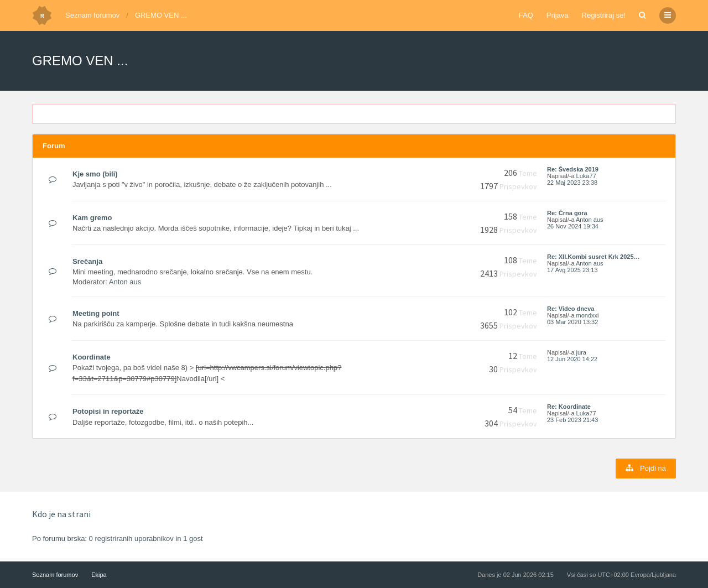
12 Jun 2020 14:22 (572, 359)
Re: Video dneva (571, 309)
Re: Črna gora (567, 213)
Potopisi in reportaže (108, 411)
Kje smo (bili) (95, 174)
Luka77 (586, 176)
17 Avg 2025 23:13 (572, 270)
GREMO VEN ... (161, 15)
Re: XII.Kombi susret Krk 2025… (594, 257)
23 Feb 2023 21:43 (572, 420)
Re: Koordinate (569, 407)
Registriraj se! (604, 15)
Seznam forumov (92, 15)
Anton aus (590, 220)
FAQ (526, 15)
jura (581, 352)
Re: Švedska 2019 (573, 169)
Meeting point (96, 313)
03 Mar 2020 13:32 (572, 322)
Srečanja (87, 261)
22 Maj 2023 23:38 (572, 183)
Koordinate (92, 357)
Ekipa (99, 575)
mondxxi (588, 315)
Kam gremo (92, 218)
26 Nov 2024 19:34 (573, 226)
